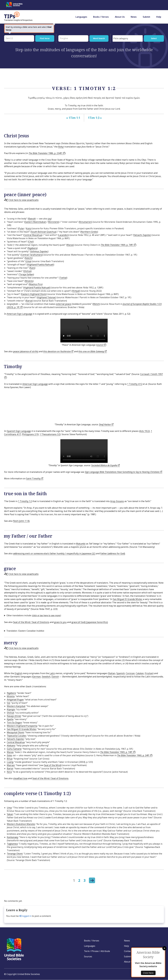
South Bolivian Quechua (44, 232)
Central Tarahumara (32, 255)
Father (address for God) (113, 553)
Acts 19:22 (145, 431)
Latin (52, 673)
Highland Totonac (46, 297)
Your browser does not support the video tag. (84, 331)
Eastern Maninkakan (35, 222)
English (18, 673)
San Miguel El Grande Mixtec (128, 599)
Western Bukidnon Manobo (21, 824)
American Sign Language (20, 314)
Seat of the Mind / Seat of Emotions (31, 622)
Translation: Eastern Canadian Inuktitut (25, 631)
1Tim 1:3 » (95, 118)
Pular (21, 228)
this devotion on (58, 351)
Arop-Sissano (117, 501)
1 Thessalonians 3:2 (50, 434)
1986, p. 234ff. (47, 153)
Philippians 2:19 (30, 434)
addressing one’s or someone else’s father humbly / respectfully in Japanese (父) (54, 553)
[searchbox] (128, 39)
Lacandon (63, 235)
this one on (93, 351)
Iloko (9, 755)
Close (164, 948)
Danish (55, 677)
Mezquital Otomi (15, 732)
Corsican (130, 673)
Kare (32, 268)
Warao (70, 245)
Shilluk (27, 271)
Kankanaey (12, 837)
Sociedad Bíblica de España (106, 465)
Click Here (148, 973)
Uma (28, 261)
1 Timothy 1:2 (25, 501)
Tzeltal (63, 278)
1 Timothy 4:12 (135, 384)
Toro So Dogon (14, 723)
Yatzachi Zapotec (142, 235)
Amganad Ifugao (15, 700)
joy (49, 219)
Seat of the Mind (52, 765)
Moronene (53, 222)
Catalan (140, 673)
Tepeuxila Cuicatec (17, 736)
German (37, 677)
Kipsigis (11, 709)
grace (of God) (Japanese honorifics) (90, 622)
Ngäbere (33, 248)
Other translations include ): (34, 616)
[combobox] (128, 38)
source (101, 345)
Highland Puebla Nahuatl (40, 265)
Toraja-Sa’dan (26, 274)
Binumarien (85, 222)
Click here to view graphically (23, 200)
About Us (120, 17)
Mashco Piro (36, 284)
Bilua (10, 759)
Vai (8, 703)
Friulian (149, 673)
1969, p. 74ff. (118, 245)
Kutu (28, 228)
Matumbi (81, 544)
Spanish (121, 673)
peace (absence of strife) (26, 351)
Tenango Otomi (15, 854)
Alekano (11, 746)
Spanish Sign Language (19, 431)
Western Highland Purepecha (22, 726)
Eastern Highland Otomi (34, 294)
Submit (146, 17)
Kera (9, 772)
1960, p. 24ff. (135, 755)
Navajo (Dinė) (14, 716)
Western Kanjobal (16, 706)
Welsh (96, 304)
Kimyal (76, 291)
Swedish (46, 677)
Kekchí (29, 258)
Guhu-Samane (14, 749)
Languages (81, 17)
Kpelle (10, 719)
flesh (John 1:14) (21, 521)
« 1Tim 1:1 (73, 118)
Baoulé (32, 219)
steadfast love (20, 778)
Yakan (10, 814)
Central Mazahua (33, 235)
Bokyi (61, 147)
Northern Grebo (89, 232)
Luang (10, 762)
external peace (64, 304)
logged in (25, 916)
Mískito (11, 696)
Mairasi (11, 765)
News (134, 17)
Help (159, 17)
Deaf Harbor (106, 424)
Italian (112, 673)
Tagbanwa (12, 844)
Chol (31, 242)
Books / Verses (101, 17)
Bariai (29, 301)
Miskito (29, 281)
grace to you (60, 622)
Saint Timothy (35, 479)
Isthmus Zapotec (39, 251)
